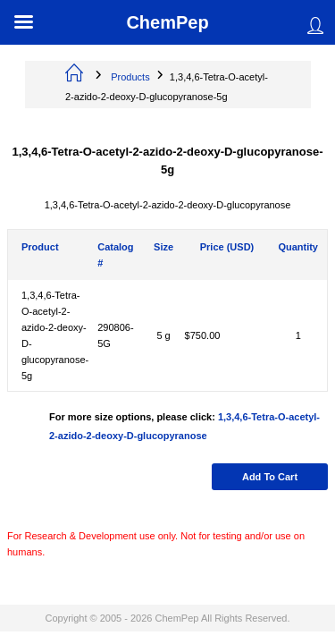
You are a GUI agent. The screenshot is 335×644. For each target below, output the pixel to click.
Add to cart (270, 477)
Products (130, 77)
